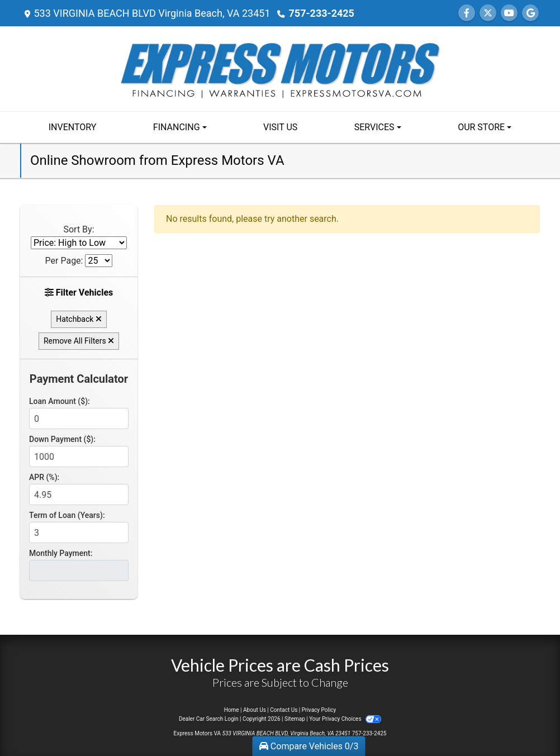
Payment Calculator (79, 379)
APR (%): (44, 477)
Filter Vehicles (79, 293)
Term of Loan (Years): (67, 515)
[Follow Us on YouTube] (509, 13)
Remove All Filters (79, 341)
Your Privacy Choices (345, 719)
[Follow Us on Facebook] (467, 13)
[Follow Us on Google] (530, 13)
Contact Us (284, 710)
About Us (255, 710)
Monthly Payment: (61, 553)
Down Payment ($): (62, 439)
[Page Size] (99, 261)
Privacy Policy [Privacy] (319, 710)
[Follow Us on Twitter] (488, 13)
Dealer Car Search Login (209, 719)
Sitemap (295, 719)
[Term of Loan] (79, 532)
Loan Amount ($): (60, 401)
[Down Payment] (79, 457)
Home (232, 710)
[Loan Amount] (79, 419)
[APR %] (79, 495)
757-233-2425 (321, 13)
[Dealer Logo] (280, 68)
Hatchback (79, 319)
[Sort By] (79, 243)
